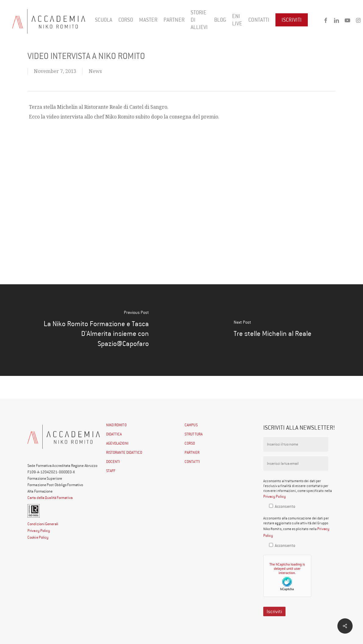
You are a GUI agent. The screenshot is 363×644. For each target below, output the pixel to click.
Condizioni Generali (43, 524)
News (95, 71)
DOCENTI (113, 462)
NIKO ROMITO (116, 425)
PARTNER (192, 452)
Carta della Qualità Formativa (50, 498)
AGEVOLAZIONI (117, 443)
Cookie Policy (38, 537)
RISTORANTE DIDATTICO (124, 452)
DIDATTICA (114, 434)
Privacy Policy (39, 531)
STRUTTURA (194, 434)
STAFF (111, 471)
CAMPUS (191, 425)
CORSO (190, 443)
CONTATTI (192, 462)
